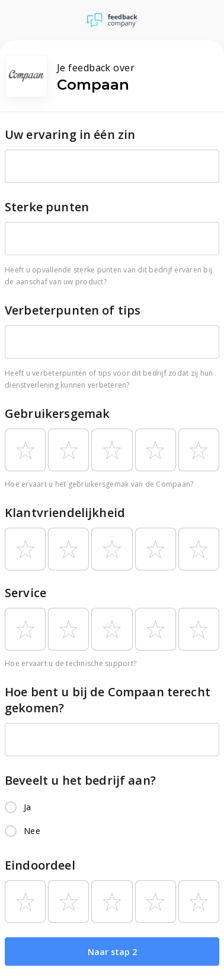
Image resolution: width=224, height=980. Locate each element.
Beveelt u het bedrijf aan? (80, 780)
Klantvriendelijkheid (65, 513)
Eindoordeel (40, 865)
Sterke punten (47, 207)
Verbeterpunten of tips (73, 310)
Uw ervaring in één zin (70, 134)
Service (25, 593)
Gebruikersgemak (57, 413)
